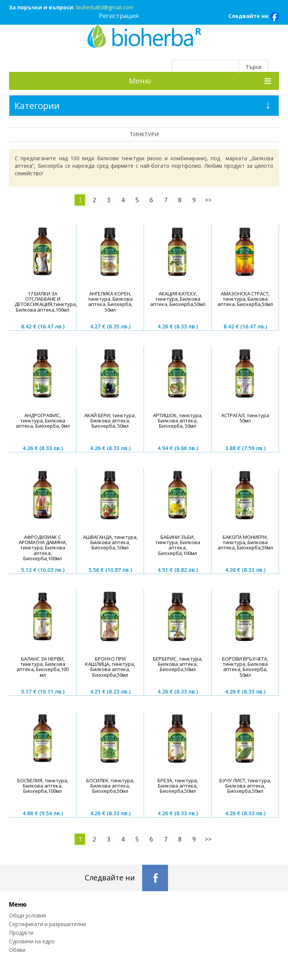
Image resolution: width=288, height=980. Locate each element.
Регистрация (119, 16)
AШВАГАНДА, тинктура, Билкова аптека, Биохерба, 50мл (110, 542)
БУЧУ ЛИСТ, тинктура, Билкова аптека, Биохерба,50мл (245, 786)
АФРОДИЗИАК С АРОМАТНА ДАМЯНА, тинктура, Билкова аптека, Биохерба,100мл (43, 548)
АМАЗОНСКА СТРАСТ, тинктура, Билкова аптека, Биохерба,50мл (245, 299)
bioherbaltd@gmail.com (105, 7)
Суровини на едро (32, 941)
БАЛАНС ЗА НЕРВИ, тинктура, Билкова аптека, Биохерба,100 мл (43, 667)
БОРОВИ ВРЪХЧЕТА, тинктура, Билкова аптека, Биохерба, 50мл (245, 667)
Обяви (17, 950)
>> (208, 200)
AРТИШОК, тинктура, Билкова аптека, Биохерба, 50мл (178, 421)
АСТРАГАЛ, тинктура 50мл (245, 418)
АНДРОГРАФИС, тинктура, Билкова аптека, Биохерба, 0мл (43, 421)
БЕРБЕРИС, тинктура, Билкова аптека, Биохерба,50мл (178, 664)
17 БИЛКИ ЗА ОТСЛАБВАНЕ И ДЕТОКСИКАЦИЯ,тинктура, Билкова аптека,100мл (46, 302)
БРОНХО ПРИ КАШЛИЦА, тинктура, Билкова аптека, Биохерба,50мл (110, 667)
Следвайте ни (254, 16)
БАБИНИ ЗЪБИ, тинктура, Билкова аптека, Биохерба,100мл (178, 545)
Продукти (21, 933)
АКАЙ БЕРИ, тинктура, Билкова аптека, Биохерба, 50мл (110, 421)
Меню (140, 81)
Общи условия (28, 915)
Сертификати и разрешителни (47, 924)
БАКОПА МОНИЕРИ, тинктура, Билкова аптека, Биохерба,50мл (245, 542)
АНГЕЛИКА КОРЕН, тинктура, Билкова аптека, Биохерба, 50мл (110, 302)
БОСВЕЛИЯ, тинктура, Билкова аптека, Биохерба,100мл (43, 786)
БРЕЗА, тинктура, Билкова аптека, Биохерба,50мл (178, 786)
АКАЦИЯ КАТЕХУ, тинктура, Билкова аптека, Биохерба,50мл (178, 299)
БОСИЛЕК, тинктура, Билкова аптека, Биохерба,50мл (110, 786)
